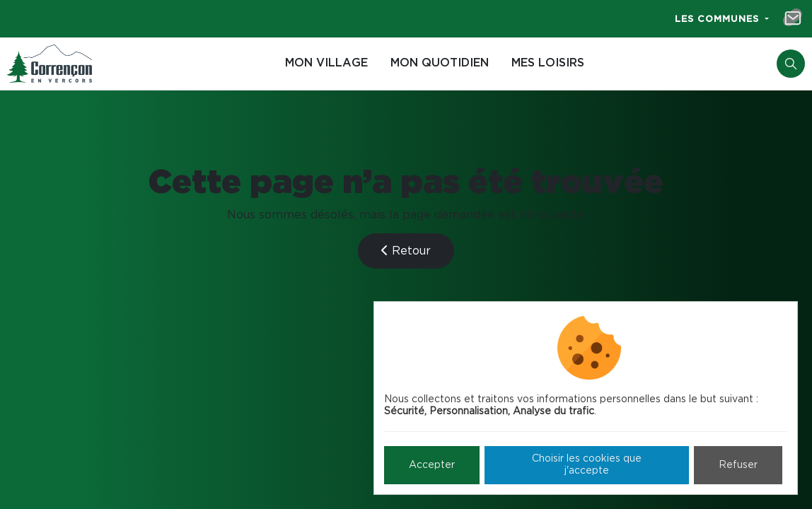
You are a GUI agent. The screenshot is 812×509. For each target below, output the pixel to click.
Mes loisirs (548, 63)
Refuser (738, 465)
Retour (406, 251)
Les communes (719, 19)
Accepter (432, 465)
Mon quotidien (440, 63)
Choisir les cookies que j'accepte (587, 465)
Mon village (326, 63)
